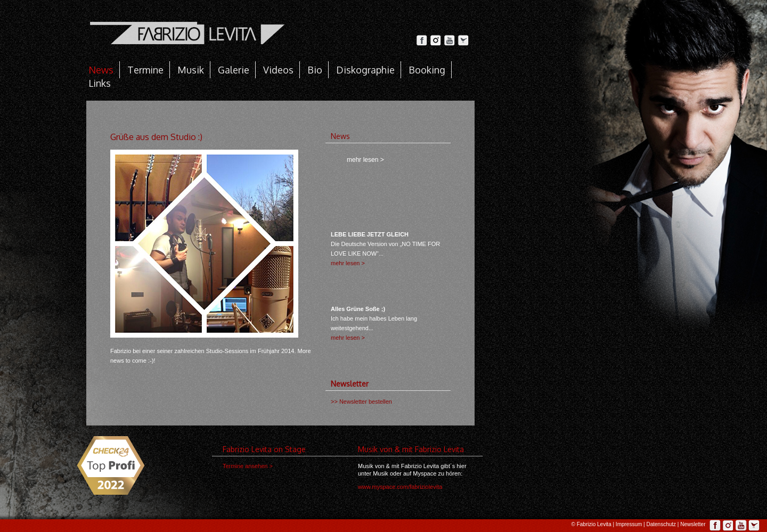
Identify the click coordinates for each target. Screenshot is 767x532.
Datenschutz (661, 524)
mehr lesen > (348, 263)
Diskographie (365, 70)
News (101, 70)
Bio (315, 70)
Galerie (234, 70)
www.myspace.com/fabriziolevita (400, 487)
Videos (278, 70)
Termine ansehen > (248, 466)
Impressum (629, 524)
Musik (191, 70)
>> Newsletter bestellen (361, 402)
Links (100, 83)
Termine (145, 70)
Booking (427, 70)
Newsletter (693, 524)
